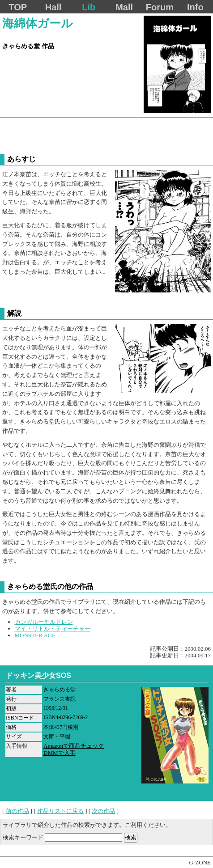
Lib (89, 7)
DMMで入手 (60, 753)
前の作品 (17, 811)
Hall (53, 7)
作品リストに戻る (60, 811)
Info (195, 7)
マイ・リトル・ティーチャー (53, 629)
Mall (124, 7)
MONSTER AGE (35, 635)
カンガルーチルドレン (44, 622)
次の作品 (103, 811)
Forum (160, 7)
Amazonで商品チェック (74, 746)
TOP (18, 7)
